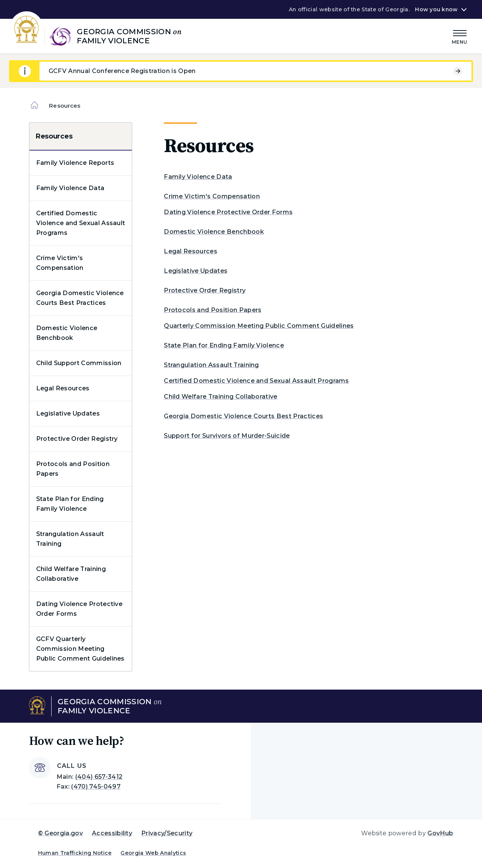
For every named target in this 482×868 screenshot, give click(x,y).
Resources (54, 136)
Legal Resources (63, 388)
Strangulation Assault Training (70, 539)
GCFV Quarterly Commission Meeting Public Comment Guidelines (80, 649)
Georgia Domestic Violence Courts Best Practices (80, 298)
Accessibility (112, 833)
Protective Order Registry (77, 439)
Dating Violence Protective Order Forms (79, 609)
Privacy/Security (167, 833)
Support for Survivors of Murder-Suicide (227, 436)
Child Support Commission (79, 363)
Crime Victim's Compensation (60, 263)
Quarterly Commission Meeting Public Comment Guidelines (259, 326)
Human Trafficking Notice (75, 853)
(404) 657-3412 (99, 777)
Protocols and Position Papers (73, 469)
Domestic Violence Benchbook (67, 333)
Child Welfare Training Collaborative (71, 574)
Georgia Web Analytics (153, 853)
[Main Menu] (460, 36)
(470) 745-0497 (96, 787)
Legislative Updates (68, 413)
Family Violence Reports (75, 163)
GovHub (440, 833)
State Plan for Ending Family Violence (70, 504)
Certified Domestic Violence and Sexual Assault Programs (81, 223)
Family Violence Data (70, 188)
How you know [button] (436, 9)
